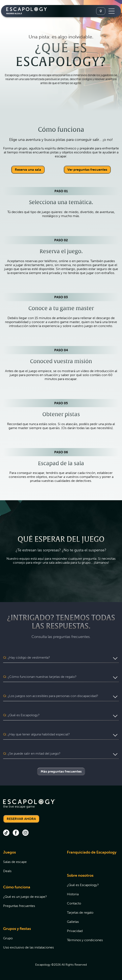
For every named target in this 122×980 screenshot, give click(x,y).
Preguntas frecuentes (19, 906)
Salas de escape (15, 862)
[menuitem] (30, 864)
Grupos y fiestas (17, 929)
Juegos (9, 852)
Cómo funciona (17, 887)
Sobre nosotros (80, 875)
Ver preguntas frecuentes (87, 170)
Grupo (8, 938)
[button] (61, 658)
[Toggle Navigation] (112, 11)
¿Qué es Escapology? (83, 885)
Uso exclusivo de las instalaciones (28, 947)
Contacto (74, 903)
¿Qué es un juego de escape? (25, 897)
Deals (7, 871)
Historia (73, 894)
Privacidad (75, 931)
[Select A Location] (101, 11)
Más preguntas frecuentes (61, 771)
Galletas (73, 922)
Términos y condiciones (85, 940)
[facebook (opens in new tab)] (16, 833)
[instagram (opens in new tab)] (25, 833)
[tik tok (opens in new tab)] (6, 833)
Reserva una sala (28, 170)
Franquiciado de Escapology (92, 852)
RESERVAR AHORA (21, 819)
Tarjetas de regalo (80, 912)
